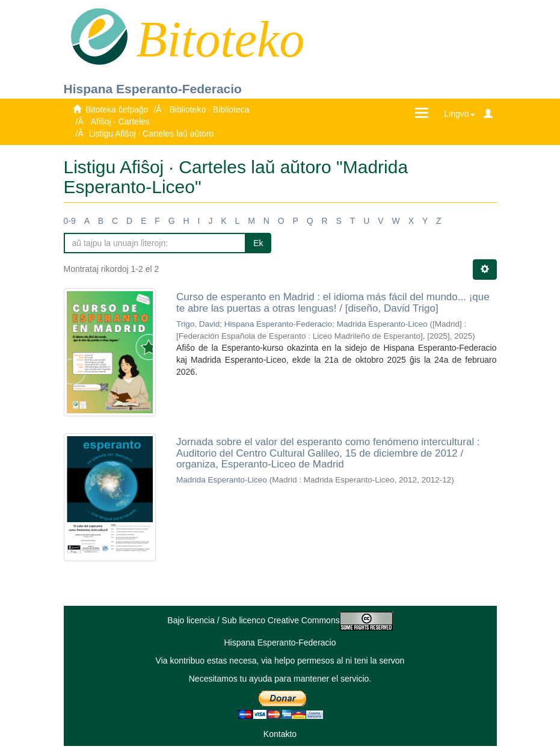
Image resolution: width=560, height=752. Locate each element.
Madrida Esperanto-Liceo (382, 324)
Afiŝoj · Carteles (120, 122)
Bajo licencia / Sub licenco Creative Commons (280, 620)
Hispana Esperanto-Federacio (153, 89)
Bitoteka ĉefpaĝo (117, 109)
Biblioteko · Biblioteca (209, 109)
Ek (258, 243)
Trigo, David (198, 324)
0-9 (70, 221)
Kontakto (280, 734)
